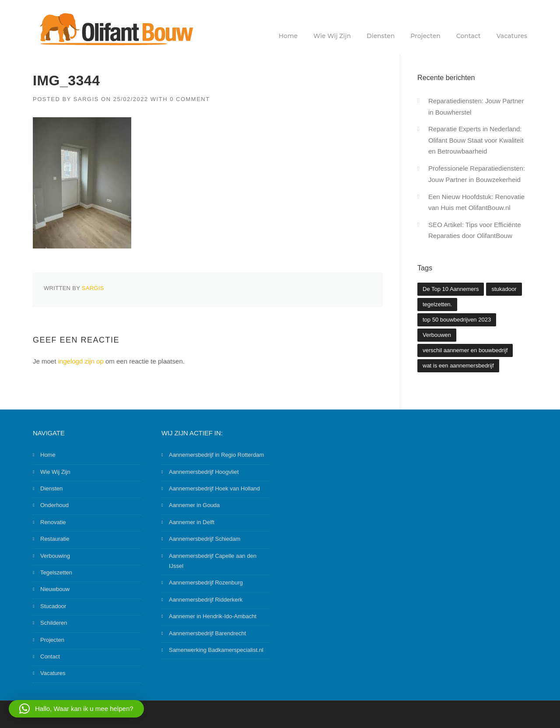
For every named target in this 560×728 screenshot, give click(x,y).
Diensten (381, 36)
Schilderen (54, 623)
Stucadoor (53, 606)
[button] (76, 709)
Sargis (86, 99)
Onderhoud (54, 505)
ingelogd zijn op (81, 361)
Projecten (425, 36)
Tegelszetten (56, 572)
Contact (469, 36)
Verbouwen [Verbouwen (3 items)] (437, 335)
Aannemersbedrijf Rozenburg (206, 583)
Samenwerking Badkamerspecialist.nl (216, 650)
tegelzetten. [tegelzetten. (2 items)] (437, 304)
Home (288, 36)
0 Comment (190, 99)
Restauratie (55, 539)
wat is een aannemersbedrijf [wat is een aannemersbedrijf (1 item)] (458, 366)
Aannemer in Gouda (194, 505)
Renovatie (53, 522)
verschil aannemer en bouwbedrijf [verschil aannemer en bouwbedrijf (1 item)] (465, 350)
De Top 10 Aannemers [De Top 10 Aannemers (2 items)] (451, 289)
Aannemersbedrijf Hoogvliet (204, 472)
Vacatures (512, 36)
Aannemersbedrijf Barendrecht (207, 633)
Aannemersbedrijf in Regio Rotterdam (217, 455)
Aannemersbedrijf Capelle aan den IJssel (213, 561)
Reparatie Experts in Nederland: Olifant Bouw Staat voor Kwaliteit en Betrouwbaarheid (476, 140)
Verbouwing (55, 556)
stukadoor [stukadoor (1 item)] (504, 289)
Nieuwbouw (55, 589)
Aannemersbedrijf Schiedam (205, 539)
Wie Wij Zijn (332, 36)
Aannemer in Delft (192, 522)
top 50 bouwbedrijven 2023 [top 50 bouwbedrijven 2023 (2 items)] (457, 320)
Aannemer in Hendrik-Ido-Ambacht (213, 616)
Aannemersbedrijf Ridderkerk (206, 600)
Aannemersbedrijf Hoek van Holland (214, 488)
